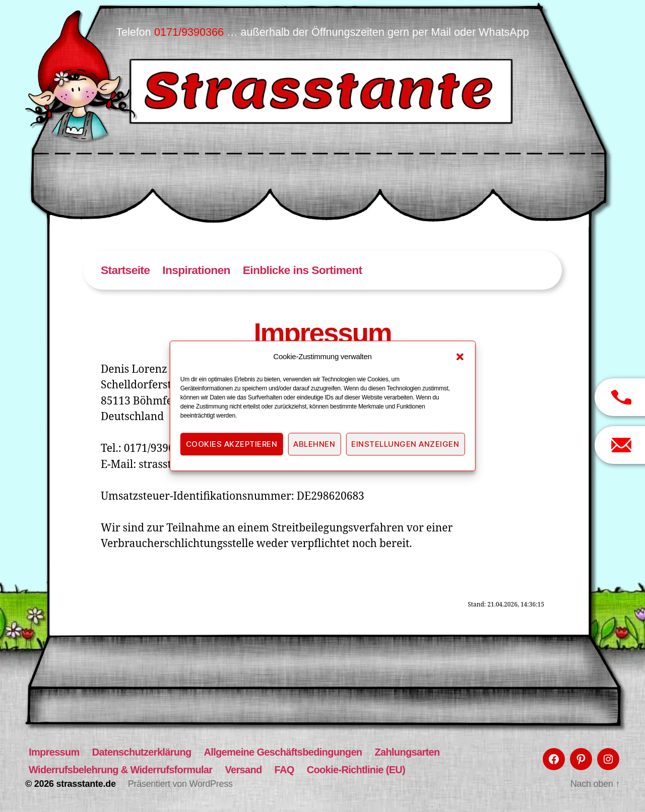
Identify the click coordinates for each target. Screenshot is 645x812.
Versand (243, 770)
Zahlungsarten (407, 752)
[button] (460, 357)
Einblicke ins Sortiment (303, 270)
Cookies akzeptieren (232, 444)
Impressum (54, 752)
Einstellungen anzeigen (405, 444)
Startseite (125, 270)
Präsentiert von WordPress (180, 784)
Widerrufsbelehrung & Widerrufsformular (120, 770)
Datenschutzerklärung (142, 752)
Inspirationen (196, 270)
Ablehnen (314, 444)
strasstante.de (86, 784)
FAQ (284, 770)
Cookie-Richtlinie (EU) (356, 770)
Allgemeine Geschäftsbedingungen (283, 752)
